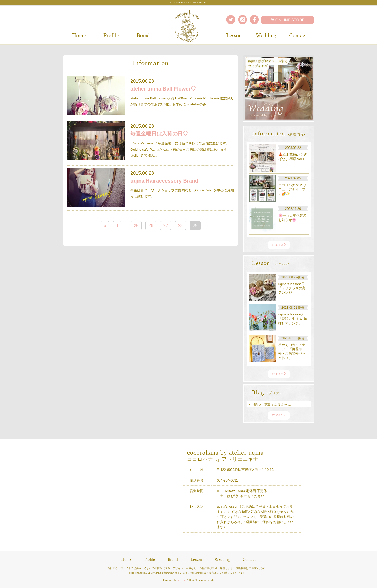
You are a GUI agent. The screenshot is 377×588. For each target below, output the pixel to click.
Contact (298, 36)
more (279, 245)
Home (79, 36)
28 (180, 226)
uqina (182, 580)
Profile (111, 36)
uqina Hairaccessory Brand (164, 181)
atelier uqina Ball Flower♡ (163, 89)
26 (151, 226)
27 (166, 226)
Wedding (266, 36)
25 (136, 226)
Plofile (150, 560)
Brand (143, 36)
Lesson (234, 36)
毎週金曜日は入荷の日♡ (159, 134)
